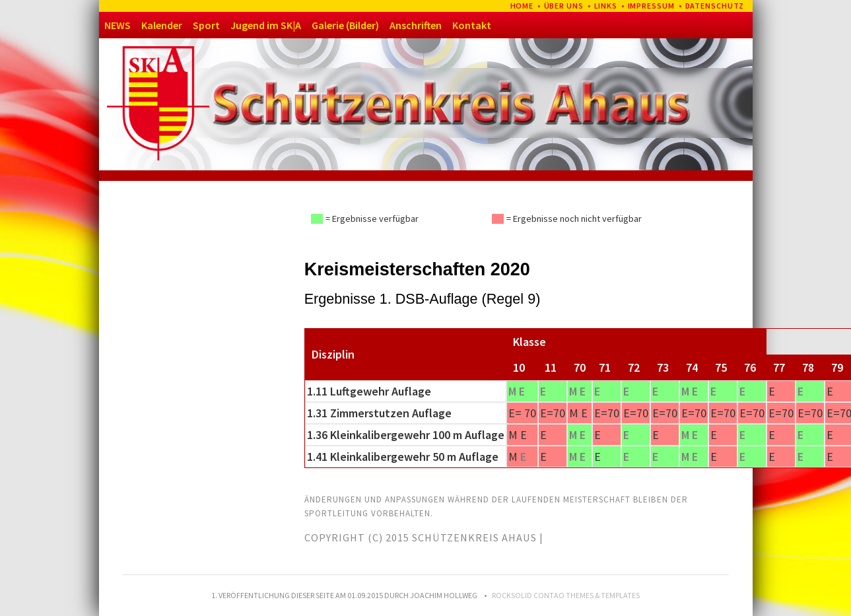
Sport (206, 25)
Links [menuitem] (606, 6)
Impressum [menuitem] (652, 6)
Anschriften (416, 25)
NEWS (118, 25)
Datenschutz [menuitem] (715, 6)
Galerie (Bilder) (345, 25)
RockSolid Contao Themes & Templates (566, 595)
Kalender (162, 25)
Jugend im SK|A (266, 25)
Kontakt (472, 25)
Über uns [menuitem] (564, 6)
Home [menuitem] (522, 6)
